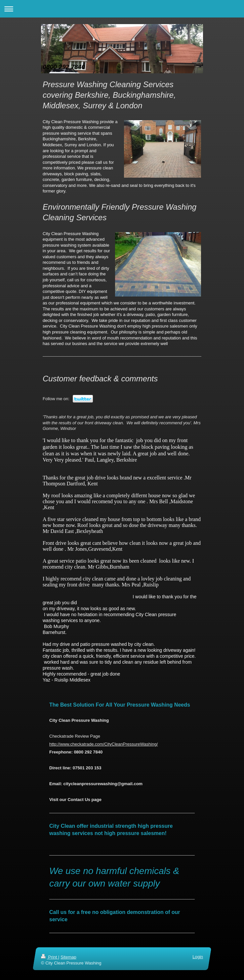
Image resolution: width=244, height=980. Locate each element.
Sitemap (68, 957)
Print (50, 957)
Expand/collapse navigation (122, 9)
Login (198, 957)
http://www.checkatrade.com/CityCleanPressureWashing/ (103, 744)
